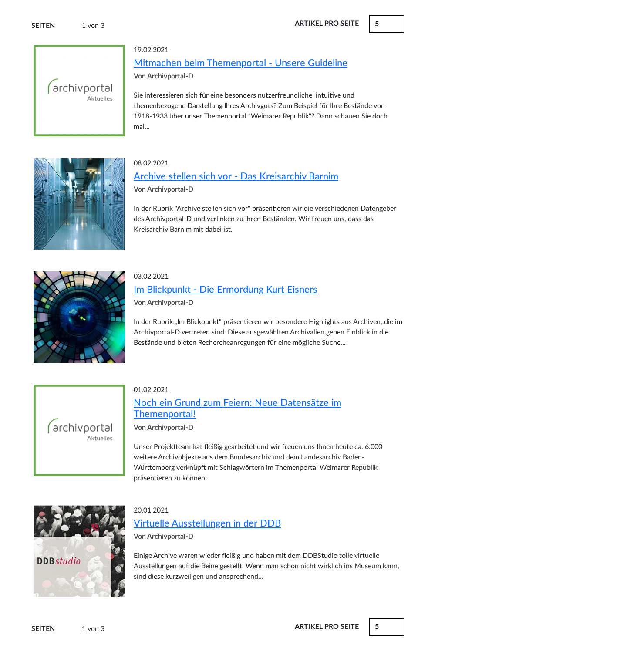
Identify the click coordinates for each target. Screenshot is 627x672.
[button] (387, 627)
